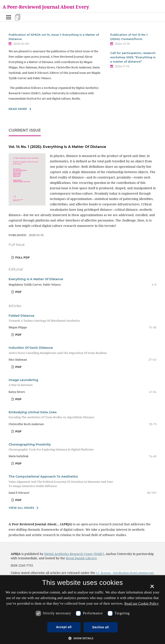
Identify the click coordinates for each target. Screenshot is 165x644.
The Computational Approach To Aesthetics (63, 481)
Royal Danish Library (81, 558)
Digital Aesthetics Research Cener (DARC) (74, 554)
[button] (82, 638)
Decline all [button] (101, 627)
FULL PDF (22, 257)
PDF (18, 292)
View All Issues (21, 508)
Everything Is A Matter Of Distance (36, 279)
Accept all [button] (64, 627)
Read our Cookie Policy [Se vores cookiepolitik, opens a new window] (142, 603)
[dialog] (82, 610)
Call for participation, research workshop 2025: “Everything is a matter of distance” (133, 57)
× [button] (152, 588)
